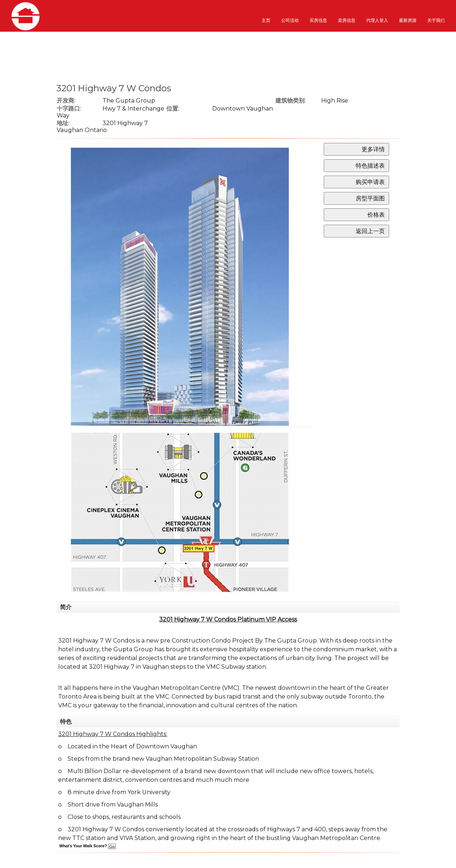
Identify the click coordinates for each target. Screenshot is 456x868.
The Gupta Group (129, 101)
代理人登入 (377, 20)
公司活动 (290, 20)
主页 (266, 20)
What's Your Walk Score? (88, 846)
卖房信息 (347, 20)
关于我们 (436, 20)
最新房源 (408, 20)
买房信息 (318, 20)
